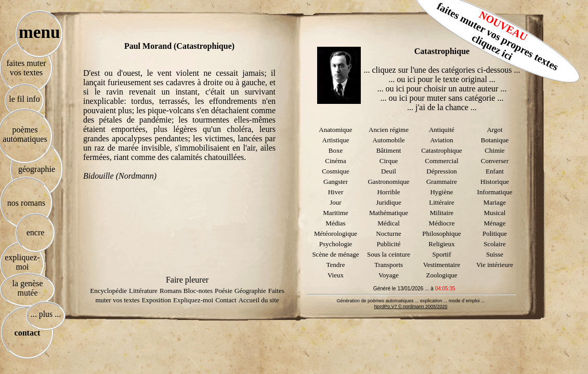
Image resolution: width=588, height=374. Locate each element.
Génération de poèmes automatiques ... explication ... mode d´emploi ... (410, 301)
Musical (495, 213)
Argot (494, 130)
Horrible (388, 192)
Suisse (495, 254)
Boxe (336, 150)
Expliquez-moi (193, 300)
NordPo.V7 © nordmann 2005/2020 (410, 306)
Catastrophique (442, 150)
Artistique (336, 140)
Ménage (495, 223)
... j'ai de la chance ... (442, 107)
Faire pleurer (187, 280)
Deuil (389, 171)
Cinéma (335, 161)
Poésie (224, 291)
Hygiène (441, 192)
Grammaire (442, 182)
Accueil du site (259, 300)
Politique (495, 233)
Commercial (441, 161)
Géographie (250, 291)
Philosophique (441, 233)
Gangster (336, 182)
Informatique (495, 192)
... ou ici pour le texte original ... (442, 79)
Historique (495, 182)
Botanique (495, 140)
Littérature (143, 291)
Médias (335, 223)
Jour (335, 202)
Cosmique (336, 171)
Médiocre (442, 223)
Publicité (388, 244)
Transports (389, 265)
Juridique (388, 202)
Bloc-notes (198, 291)
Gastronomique (388, 182)
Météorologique (336, 233)
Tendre (336, 265)
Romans (172, 291)
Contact (226, 300)
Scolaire (495, 244)
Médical (389, 223)
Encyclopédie (108, 291)
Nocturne (388, 233)
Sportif (441, 254)
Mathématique (389, 213)
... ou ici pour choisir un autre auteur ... (442, 89)
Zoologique (442, 275)
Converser (495, 161)
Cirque (389, 161)
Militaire (442, 213)
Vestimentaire (442, 265)
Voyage (389, 275)
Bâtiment (389, 150)
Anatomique (335, 130)
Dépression (442, 171)
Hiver (336, 192)
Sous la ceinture (389, 254)
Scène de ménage (335, 254)
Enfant (495, 171)
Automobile (388, 140)
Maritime (335, 213)
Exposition (156, 300)
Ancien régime (389, 130)
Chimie (494, 150)
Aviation (442, 140)
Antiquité (442, 130)
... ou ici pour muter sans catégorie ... (442, 98)
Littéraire (441, 202)
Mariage (495, 202)
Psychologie (336, 244)
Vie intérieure (495, 265)
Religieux (442, 244)
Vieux (336, 275)
